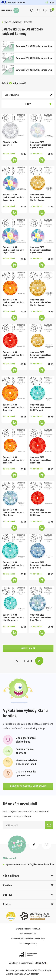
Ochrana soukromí (14, 974)
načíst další (28, 648)
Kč (47, 3)
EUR (52, 3)
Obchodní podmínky (28, 944)
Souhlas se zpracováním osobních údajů (28, 939)
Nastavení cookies (28, 934)
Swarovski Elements (22, 22)
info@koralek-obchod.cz (41, 864)
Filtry (39, 104)
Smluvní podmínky (32, 974)
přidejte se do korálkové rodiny (28, 786)
